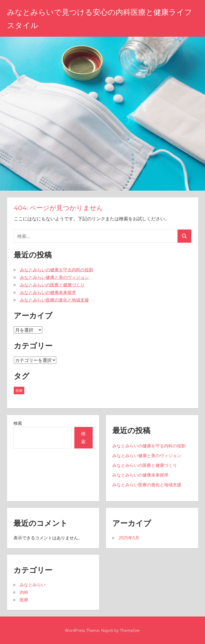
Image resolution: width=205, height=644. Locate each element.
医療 (24, 600)
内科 (24, 592)
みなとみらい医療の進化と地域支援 (54, 300)
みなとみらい (33, 585)
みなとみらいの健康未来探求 (48, 292)
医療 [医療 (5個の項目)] (19, 390)
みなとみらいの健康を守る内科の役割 (57, 270)
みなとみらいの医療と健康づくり (52, 285)
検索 (18, 423)
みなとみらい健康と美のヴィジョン (54, 277)
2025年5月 (129, 538)
